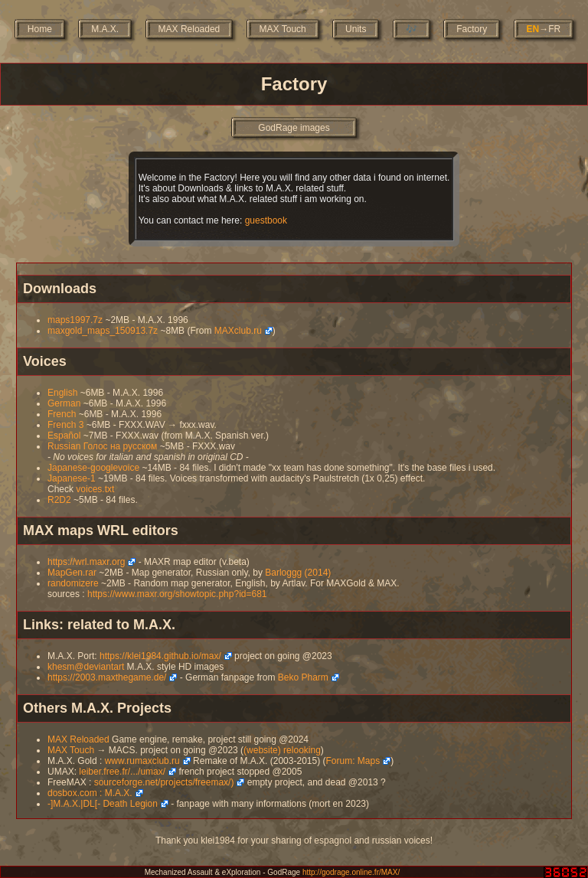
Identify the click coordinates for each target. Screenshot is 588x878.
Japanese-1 (72, 478)
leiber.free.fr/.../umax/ (122, 772)
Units (356, 29)
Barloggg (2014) (298, 573)
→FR (544, 29)
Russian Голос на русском (102, 446)
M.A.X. (105, 29)
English (62, 393)
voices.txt (95, 489)
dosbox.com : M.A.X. (90, 793)
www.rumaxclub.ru (142, 761)
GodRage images (294, 128)
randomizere (73, 583)
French (62, 414)
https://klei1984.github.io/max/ (160, 656)
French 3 (65, 425)
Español (64, 436)
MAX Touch (283, 29)
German (64, 403)
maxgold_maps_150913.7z (103, 331)
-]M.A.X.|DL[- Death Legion (103, 804)
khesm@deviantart (86, 667)
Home (40, 29)
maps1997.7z (75, 320)
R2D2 (59, 500)
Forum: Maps (353, 761)
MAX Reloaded (189, 29)
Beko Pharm (303, 677)
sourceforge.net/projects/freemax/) (164, 782)
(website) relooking (282, 750)
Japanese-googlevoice (93, 468)
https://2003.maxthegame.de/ (107, 677)
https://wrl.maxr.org (86, 562)
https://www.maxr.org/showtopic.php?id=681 (177, 594)
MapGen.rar (72, 573)
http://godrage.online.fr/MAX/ (351, 872)
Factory (472, 29)
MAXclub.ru (238, 331)
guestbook (266, 220)
